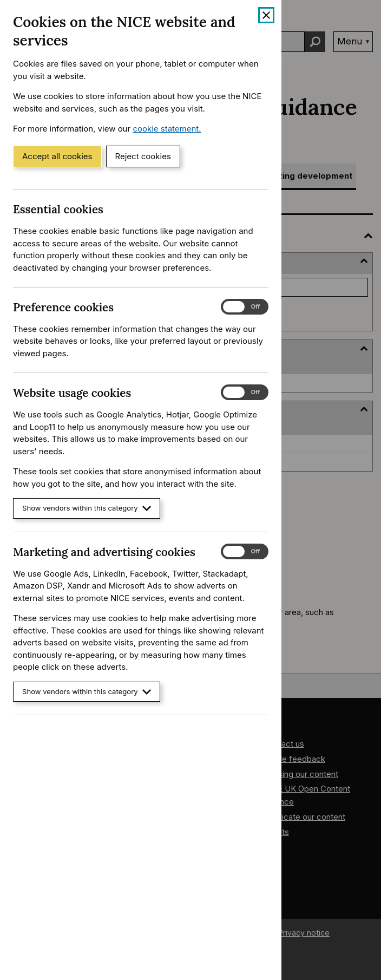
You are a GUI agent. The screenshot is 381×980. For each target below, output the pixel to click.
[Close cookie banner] (266, 15)
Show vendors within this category (87, 508)
